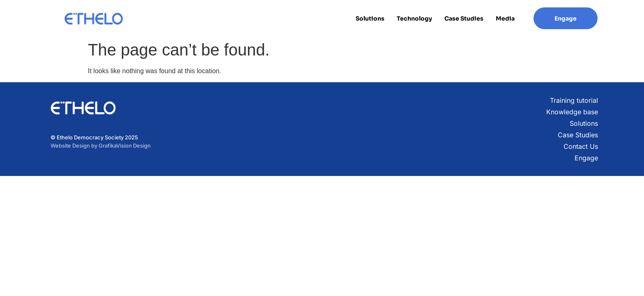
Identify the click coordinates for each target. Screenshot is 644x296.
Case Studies (464, 18)
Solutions (370, 18)
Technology (414, 18)
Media (505, 18)
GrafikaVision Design (125, 146)
